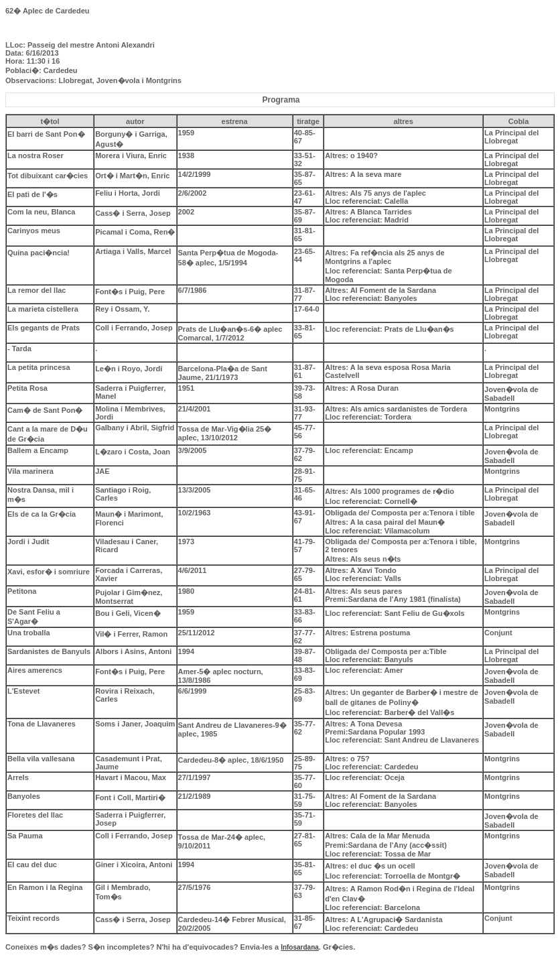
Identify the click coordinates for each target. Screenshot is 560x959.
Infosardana (300, 947)
